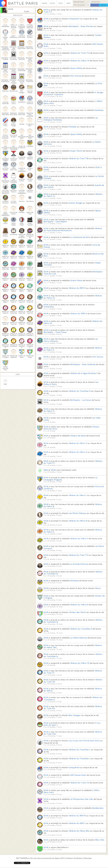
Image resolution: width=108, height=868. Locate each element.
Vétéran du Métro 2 (78, 452)
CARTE (44, 3)
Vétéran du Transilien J (80, 759)
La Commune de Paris (80, 237)
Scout (98, 588)
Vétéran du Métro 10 (80, 663)
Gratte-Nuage (75, 203)
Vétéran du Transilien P (81, 629)
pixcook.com (50, 858)
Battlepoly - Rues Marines (81, 26)
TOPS (60, 3)
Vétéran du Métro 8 (79, 605)
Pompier (73, 127)
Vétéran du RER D (77, 288)
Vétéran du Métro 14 (80, 61)
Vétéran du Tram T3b (79, 158)
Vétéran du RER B (77, 816)
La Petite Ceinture (79, 638)
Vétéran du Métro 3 (79, 539)
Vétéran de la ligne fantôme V (84, 373)
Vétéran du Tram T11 (78, 555)
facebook (95, 5)
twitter (104, 5)
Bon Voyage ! (75, 715)
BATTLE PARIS (23, 3)
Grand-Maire (76, 280)
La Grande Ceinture (79, 564)
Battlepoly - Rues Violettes (83, 364)
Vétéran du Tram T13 (80, 53)
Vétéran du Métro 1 (78, 495)
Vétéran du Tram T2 (80, 783)
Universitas (49, 307)
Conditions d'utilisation (74, 858)
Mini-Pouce (76, 76)
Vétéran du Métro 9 (78, 521)
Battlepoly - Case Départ (55, 222)
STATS (52, 3)
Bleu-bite (100, 840)
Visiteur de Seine (78, 436)
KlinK (11, 9)
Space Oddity (76, 68)
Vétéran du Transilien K (80, 391)
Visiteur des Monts (77, 612)
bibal (46, 470)
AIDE (69, 3)
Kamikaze (99, 110)
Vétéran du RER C (77, 823)
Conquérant (74, 19)
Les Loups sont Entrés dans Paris (84, 741)
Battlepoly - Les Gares (81, 400)
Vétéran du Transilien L (80, 750)
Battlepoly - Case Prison (55, 332)
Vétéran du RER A (79, 314)
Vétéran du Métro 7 (78, 443)
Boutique (88, 858)
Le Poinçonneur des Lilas (82, 799)
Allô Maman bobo (78, 775)
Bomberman (98, 808)
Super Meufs (76, 151)
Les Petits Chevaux (78, 513)
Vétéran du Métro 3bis (79, 831)
